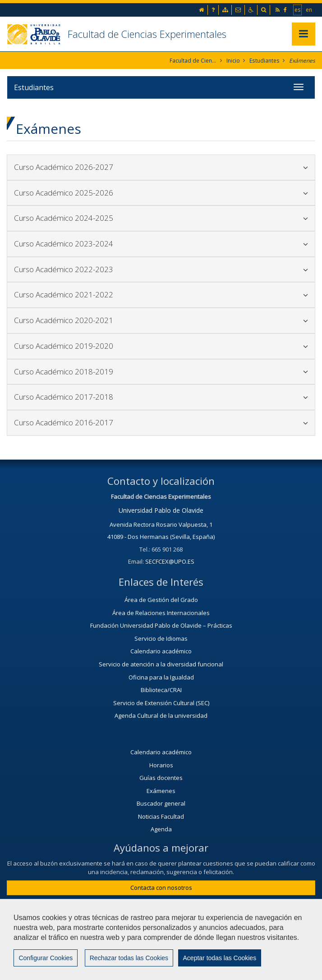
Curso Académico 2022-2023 (161, 269)
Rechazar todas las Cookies (129, 958)
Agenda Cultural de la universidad (161, 716)
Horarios (161, 765)
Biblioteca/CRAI (161, 690)
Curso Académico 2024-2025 (161, 218)
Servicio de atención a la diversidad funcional (161, 664)
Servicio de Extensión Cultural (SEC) (161, 703)
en (309, 9)
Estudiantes (265, 61)
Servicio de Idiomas (161, 638)
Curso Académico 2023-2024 (161, 244)
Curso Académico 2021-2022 (161, 295)
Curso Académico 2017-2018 (161, 397)
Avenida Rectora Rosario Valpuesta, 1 (161, 524)
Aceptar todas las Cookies (219, 958)
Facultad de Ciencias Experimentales (147, 34)
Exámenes (302, 61)
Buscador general (161, 803)
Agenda (161, 829)
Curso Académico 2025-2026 (161, 193)
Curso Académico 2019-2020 (161, 346)
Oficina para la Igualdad (161, 677)
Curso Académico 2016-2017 (161, 422)
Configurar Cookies (46, 958)
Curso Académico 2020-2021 (161, 320)
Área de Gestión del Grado (161, 600)
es (298, 9)
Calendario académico (161, 651)
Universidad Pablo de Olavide (161, 510)
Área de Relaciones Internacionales (161, 613)
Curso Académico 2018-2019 (161, 371)
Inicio (234, 61)
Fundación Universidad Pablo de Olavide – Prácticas (161, 625)
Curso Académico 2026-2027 (161, 167)
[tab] (161, 167)
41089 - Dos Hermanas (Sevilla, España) (161, 537)
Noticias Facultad (161, 816)
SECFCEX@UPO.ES (170, 561)
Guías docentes (161, 778)
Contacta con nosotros (161, 888)
